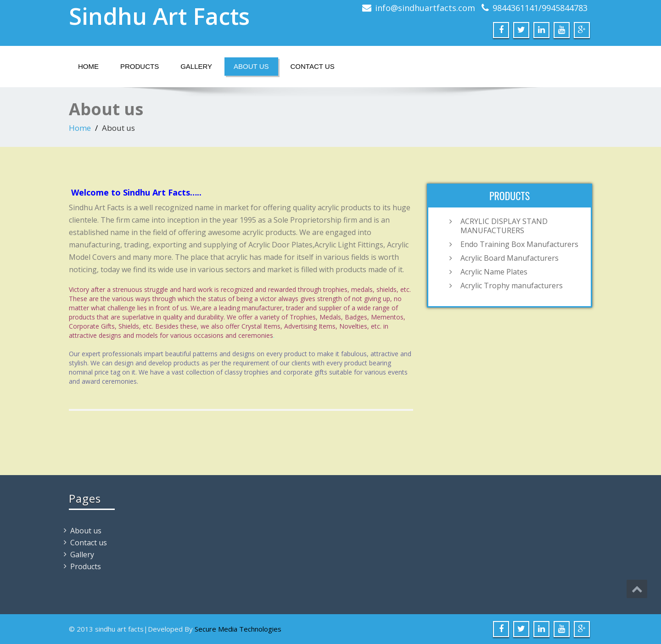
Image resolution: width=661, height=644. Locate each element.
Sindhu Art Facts (159, 16)
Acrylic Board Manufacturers (510, 258)
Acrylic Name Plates (494, 272)
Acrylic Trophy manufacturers (512, 286)
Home (88, 66)
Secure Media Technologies (238, 629)
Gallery (196, 66)
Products (140, 66)
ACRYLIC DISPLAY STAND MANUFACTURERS (504, 226)
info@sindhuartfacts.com (425, 8)
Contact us (313, 66)
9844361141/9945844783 (540, 8)
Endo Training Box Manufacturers (519, 244)
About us (251, 66)
